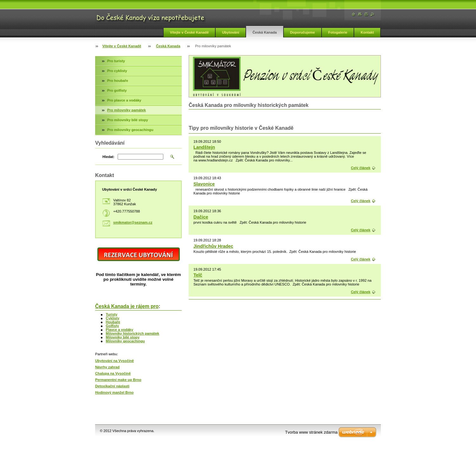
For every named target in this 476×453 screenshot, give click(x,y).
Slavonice (204, 184)
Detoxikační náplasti (112, 386)
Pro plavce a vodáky (124, 100)
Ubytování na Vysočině (114, 361)
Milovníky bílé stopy (123, 337)
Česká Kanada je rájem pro (127, 306)
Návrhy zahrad (107, 367)
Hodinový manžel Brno (114, 392)
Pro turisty (116, 61)
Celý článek (361, 168)
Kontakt (367, 32)
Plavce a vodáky (120, 330)
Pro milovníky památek (127, 110)
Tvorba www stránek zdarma (311, 432)
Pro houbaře (118, 81)
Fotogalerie (338, 32)
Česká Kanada (265, 32)
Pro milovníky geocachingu (130, 130)
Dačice (201, 217)
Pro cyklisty (117, 71)
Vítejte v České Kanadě (189, 32)
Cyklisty (113, 318)
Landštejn (204, 147)
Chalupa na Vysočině (113, 373)
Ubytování (231, 32)
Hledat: (108, 157)
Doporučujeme (303, 32)
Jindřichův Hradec (213, 246)
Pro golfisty (117, 90)
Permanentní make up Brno (118, 380)
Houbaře (113, 322)
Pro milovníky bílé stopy (128, 120)
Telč (198, 275)
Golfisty (113, 326)
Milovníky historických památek (133, 333)
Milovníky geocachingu (125, 341)
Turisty (112, 314)
